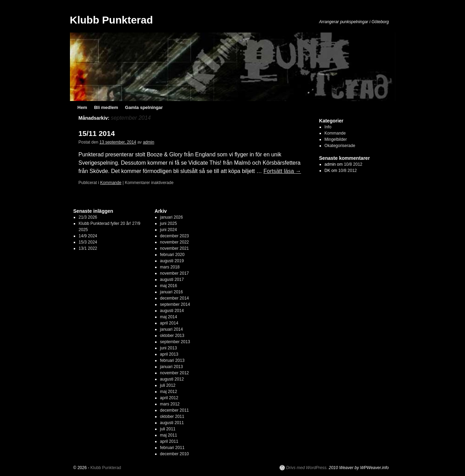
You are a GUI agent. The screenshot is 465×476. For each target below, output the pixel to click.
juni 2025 (168, 223)
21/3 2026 (88, 217)
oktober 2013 (172, 336)
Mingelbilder (336, 139)
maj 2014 (168, 317)
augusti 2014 (172, 311)
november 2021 (174, 248)
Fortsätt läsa (282, 171)
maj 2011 (168, 435)
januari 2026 (171, 217)
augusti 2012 (172, 379)
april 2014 (169, 323)
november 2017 (174, 273)
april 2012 (169, 398)
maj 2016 (168, 286)
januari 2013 (171, 367)
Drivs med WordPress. (307, 468)
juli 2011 (168, 429)
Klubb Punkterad (111, 20)
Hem (82, 107)
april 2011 (169, 441)
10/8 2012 (353, 164)
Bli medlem (106, 107)
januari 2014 (171, 329)
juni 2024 (168, 230)
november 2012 (174, 373)
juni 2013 (168, 348)
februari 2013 (172, 360)
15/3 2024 (88, 242)
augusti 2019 (172, 261)
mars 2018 (170, 267)
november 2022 (174, 242)
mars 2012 (170, 404)
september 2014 (175, 304)
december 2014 (174, 298)
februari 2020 (172, 255)
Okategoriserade (340, 146)
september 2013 (175, 342)
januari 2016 (171, 292)
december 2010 (174, 454)
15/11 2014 (97, 133)
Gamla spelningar (144, 107)
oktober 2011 (172, 416)
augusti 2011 (172, 423)
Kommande (111, 183)
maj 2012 (168, 392)
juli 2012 (168, 385)
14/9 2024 (88, 236)
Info (328, 127)
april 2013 (169, 354)
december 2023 (174, 236)
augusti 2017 (172, 280)
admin (149, 142)
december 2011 (174, 410)
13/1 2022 (88, 248)
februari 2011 (172, 448)
